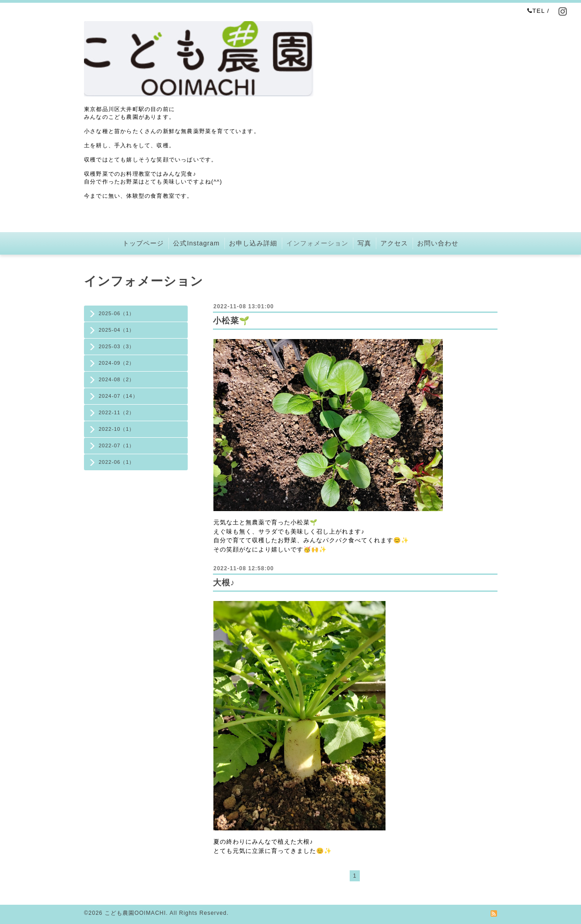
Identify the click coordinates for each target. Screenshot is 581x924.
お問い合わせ (438, 243)
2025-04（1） (117, 330)
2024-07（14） (118, 396)
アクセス (394, 243)
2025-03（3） (117, 346)
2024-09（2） (117, 363)
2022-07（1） (117, 445)
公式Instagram (196, 243)
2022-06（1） (117, 462)
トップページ (143, 243)
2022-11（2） (117, 412)
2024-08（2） (117, 379)
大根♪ (224, 583)
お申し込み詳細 (253, 243)
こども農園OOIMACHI (135, 913)
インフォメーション (317, 243)
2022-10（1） (117, 429)
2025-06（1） (117, 313)
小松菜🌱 (231, 321)
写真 (364, 243)
